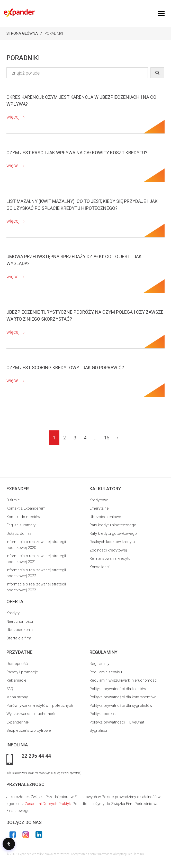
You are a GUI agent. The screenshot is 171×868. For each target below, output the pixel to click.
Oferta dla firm (19, 638)
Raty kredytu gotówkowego (113, 534)
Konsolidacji (100, 567)
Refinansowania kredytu (110, 558)
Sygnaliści (98, 730)
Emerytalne (99, 508)
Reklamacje (16, 680)
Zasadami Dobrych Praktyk (48, 804)
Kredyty (13, 613)
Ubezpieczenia (20, 630)
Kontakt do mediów (23, 517)
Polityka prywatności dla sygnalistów (121, 706)
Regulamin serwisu (106, 672)
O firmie (13, 500)
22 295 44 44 (36, 756)
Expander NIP (18, 722)
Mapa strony (17, 697)
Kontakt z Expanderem (26, 508)
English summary (21, 525)
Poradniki (54, 33)
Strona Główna (22, 33)
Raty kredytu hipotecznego (113, 525)
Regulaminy (99, 664)
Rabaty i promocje (22, 672)
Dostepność (17, 664)
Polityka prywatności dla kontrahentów (123, 697)
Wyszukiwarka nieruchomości (32, 714)
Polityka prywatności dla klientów (118, 689)
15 (107, 438)
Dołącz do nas (19, 534)
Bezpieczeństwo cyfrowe (29, 730)
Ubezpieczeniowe (105, 517)
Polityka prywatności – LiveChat (117, 722)
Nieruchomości (20, 621)
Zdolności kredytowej (108, 550)
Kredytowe (99, 500)
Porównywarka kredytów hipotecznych (40, 706)
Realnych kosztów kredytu (112, 542)
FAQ (10, 689)
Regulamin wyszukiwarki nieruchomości (124, 680)
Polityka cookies (103, 714)
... (95, 438)
